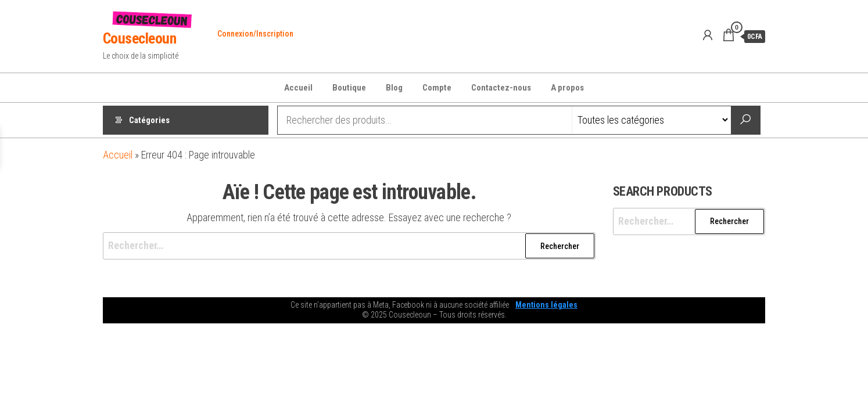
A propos (567, 88)
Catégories (149, 120)
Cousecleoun (139, 38)
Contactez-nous (501, 88)
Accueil (298, 88)
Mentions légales (546, 305)
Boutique (349, 88)
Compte (437, 88)
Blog (394, 88)
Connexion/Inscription (255, 34)
